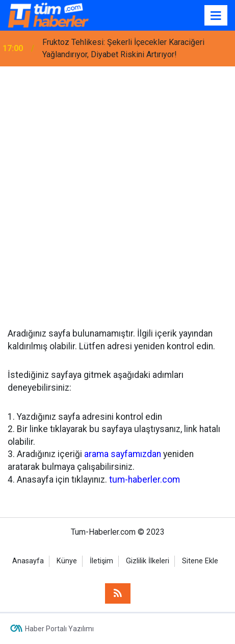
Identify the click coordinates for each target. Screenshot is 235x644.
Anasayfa (28, 561)
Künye (67, 561)
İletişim (101, 561)
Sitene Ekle (200, 561)
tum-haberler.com (145, 480)
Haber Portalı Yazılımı (59, 629)
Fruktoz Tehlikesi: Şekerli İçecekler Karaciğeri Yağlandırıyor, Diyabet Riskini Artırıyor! (123, 48)
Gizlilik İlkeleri (148, 561)
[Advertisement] (118, 189)
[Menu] (216, 16)
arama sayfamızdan (123, 454)
